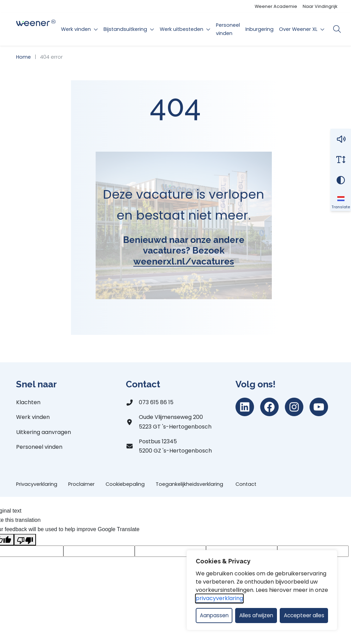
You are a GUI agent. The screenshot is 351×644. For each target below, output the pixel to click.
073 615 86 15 (156, 402)
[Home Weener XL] (36, 29)
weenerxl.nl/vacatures (184, 261)
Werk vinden (76, 29)
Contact (246, 484)
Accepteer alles (304, 615)
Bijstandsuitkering (125, 29)
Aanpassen (214, 615)
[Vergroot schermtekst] (341, 160)
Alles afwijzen (256, 615)
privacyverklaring (219, 598)
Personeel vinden (228, 29)
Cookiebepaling (125, 484)
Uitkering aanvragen (44, 432)
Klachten (28, 402)
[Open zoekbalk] (337, 29)
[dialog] (262, 590)
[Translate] (341, 201)
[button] (341, 139)
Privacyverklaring (37, 484)
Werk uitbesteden (181, 29)
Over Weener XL (298, 29)
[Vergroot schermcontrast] (341, 180)
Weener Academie (276, 6)
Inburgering (259, 29)
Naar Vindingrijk (320, 6)
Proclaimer (81, 484)
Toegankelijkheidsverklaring (190, 484)
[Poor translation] (25, 540)
